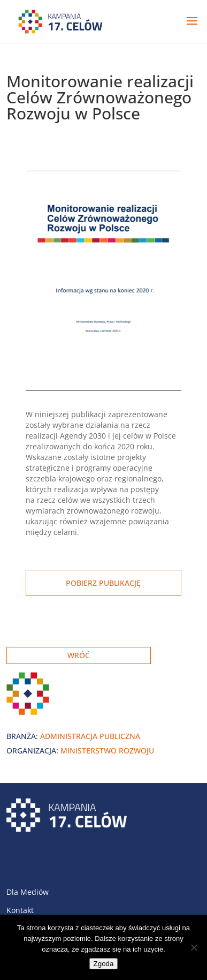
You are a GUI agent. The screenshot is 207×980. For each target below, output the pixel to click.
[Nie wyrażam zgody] (194, 947)
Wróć (79, 655)
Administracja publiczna (90, 736)
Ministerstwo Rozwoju (107, 751)
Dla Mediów (28, 892)
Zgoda (104, 964)
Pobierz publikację (103, 583)
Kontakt (20, 910)
